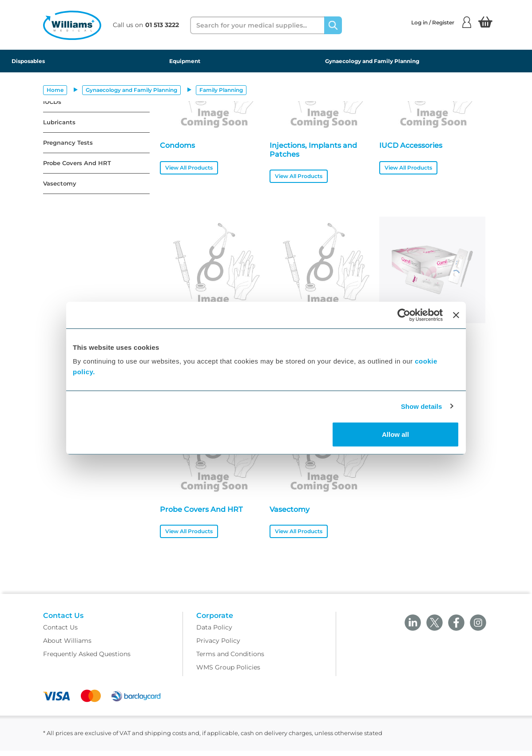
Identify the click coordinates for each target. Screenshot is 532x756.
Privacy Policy (218, 646)
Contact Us (60, 633)
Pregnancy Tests (68, 143)
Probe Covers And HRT (77, 163)
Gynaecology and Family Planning (372, 61)
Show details (422, 406)
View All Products (189, 168)
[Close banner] (456, 315)
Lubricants (59, 122)
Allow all (395, 434)
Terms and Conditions (230, 660)
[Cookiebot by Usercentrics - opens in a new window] (404, 315)
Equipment (185, 61)
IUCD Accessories (411, 145)
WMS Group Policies (228, 673)
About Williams (67, 646)
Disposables (28, 61)
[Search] (333, 25)
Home (55, 90)
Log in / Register (441, 22)
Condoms (177, 145)
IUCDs (52, 102)
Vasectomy (60, 184)
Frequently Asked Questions (87, 660)
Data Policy (214, 633)
